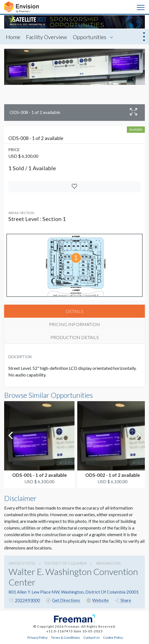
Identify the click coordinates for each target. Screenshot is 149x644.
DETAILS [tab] (74, 311)
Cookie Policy (113, 637)
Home (13, 37)
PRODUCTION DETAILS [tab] (75, 337)
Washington (108, 563)
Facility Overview (47, 37)
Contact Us (92, 637)
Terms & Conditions (65, 637)
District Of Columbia (66, 563)
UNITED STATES (22, 563)
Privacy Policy (38, 637)
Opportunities (90, 37)
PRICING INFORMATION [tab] (74, 324)
